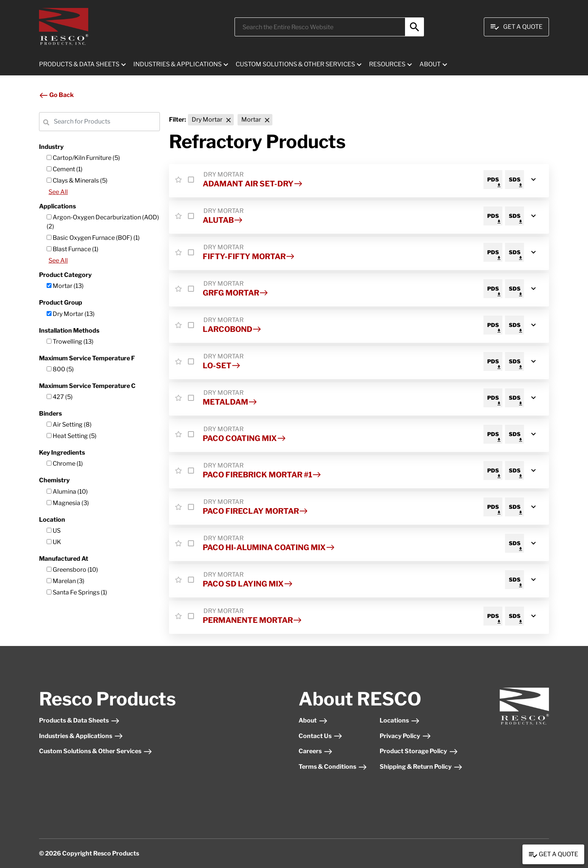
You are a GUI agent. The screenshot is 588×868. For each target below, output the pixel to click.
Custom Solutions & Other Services (96, 751)
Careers (316, 751)
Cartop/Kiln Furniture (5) (83, 158)
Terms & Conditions (333, 767)
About (313, 720)
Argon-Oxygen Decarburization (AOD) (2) (103, 222)
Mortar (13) (65, 286)
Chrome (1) (65, 464)
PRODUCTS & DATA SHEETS (79, 64)
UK (54, 542)
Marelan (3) (66, 581)
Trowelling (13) (70, 342)
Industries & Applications (81, 736)
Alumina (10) (67, 492)
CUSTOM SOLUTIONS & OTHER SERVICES (295, 64)
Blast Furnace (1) (73, 249)
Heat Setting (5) (72, 436)
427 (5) (60, 397)
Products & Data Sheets (79, 720)
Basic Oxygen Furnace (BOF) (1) (93, 238)
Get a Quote (553, 855)
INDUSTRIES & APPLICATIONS (177, 64)
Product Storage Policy (419, 751)
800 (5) (60, 369)
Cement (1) (65, 169)
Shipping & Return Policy (421, 767)
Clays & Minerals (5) (77, 181)
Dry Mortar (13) (71, 314)
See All (58, 192)
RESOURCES (387, 64)
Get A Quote (516, 27)
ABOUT (430, 64)
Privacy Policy (405, 736)
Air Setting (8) (69, 425)
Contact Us (321, 736)
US (54, 531)
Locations (400, 720)
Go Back (56, 95)
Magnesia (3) (68, 503)
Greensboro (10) (72, 570)
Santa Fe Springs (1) (77, 592)
